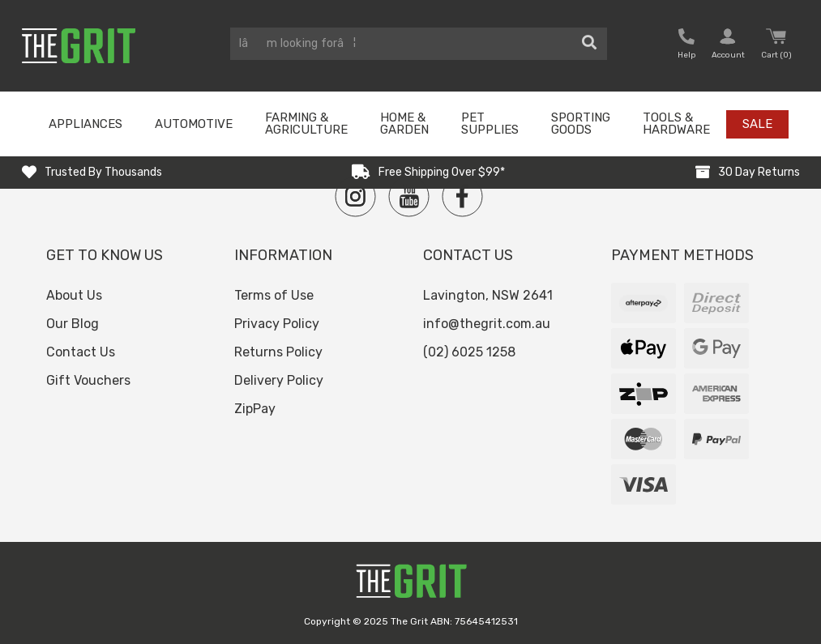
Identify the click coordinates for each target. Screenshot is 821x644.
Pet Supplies (490, 124)
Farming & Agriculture (306, 124)
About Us (74, 295)
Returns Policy (278, 352)
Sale (757, 124)
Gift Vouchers (88, 380)
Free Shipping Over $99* (442, 172)
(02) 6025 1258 (469, 352)
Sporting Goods (581, 124)
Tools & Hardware (676, 124)
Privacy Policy (277, 324)
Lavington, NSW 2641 (488, 295)
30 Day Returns (759, 172)
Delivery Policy (279, 380)
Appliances (86, 124)
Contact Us (81, 352)
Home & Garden (404, 124)
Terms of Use (274, 295)
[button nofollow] (686, 46)
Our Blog (73, 324)
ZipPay (255, 409)
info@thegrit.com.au (487, 324)
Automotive (194, 124)
